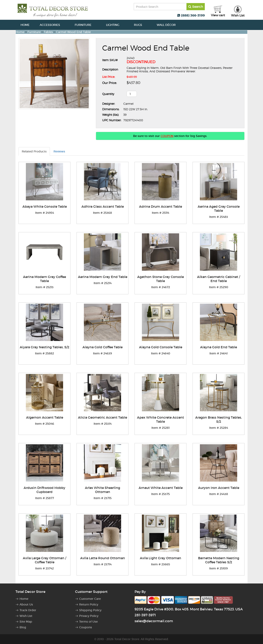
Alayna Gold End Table (219, 347)
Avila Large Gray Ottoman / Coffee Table (44, 560)
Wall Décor (168, 25)
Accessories (52, 25)
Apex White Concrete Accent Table (161, 419)
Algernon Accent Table (45, 417)
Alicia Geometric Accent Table (102, 417)
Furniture (85, 25)
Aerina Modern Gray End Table (103, 277)
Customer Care (90, 599)
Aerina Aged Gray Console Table (219, 208)
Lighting (115, 25)
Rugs (140, 25)
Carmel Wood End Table (73, 32)
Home (25, 25)
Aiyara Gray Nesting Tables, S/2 (44, 347)
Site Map (26, 622)
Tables (48, 32)
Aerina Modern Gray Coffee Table (44, 279)
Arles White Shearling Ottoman (102, 490)
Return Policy (89, 604)
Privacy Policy (89, 616)
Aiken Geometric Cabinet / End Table (219, 279)
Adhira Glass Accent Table (103, 206)
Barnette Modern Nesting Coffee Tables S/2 (219, 560)
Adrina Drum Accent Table (161, 206)
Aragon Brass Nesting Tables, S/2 (219, 419)
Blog (23, 627)
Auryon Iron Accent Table (219, 488)
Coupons (86, 627)
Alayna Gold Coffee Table (102, 347)
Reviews (59, 151)
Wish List (26, 616)
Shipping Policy (90, 610)
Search (196, 7)
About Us (26, 604)
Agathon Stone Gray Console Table (161, 279)
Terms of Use (88, 622)
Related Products (34, 151)
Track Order (28, 610)
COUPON (167, 136)
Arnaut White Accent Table (161, 488)
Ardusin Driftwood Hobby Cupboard (44, 490)
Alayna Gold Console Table (161, 347)
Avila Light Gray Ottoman (161, 558)
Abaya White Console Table (45, 206)
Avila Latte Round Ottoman (103, 558)
